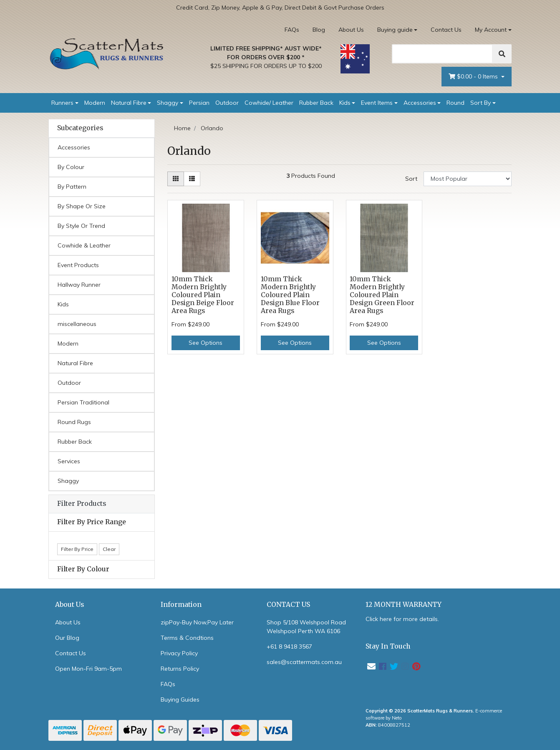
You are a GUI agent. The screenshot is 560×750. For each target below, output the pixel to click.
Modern (95, 103)
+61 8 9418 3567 (289, 646)
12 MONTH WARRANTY (404, 605)
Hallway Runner (79, 285)
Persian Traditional (83, 402)
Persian (199, 103)
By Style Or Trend (81, 226)
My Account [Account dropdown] (491, 30)
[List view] (192, 179)
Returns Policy (180, 669)
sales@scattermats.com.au (304, 662)
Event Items (377, 103)
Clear (109, 549)
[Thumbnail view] (176, 179)
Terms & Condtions (187, 638)
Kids (345, 103)
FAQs (292, 30)
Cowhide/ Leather (269, 103)
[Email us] (371, 666)
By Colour (71, 167)
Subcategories (80, 128)
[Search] (442, 54)
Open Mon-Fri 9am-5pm (88, 669)
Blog (319, 30)
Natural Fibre (129, 103)
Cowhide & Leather (84, 245)
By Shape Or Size (82, 206)
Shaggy (168, 103)
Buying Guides (180, 699)
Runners (62, 103)
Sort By (481, 103)
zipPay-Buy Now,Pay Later (197, 622)
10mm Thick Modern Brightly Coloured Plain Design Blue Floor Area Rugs (290, 295)
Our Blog (67, 638)
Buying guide (395, 30)
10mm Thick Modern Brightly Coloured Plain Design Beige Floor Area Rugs (203, 295)
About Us (351, 30)
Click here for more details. (402, 619)
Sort (411, 179)
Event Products (78, 265)
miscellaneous (77, 324)
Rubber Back (316, 103)
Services (69, 461)
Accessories (420, 103)
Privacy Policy (179, 653)
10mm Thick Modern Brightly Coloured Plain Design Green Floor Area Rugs (382, 295)
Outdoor (227, 103)
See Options (206, 343)
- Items (474, 77)
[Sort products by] (468, 179)
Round (455, 103)
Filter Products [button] (82, 504)
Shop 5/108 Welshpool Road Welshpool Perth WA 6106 (306, 627)
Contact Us (446, 30)
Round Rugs (74, 422)
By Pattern (72, 187)
